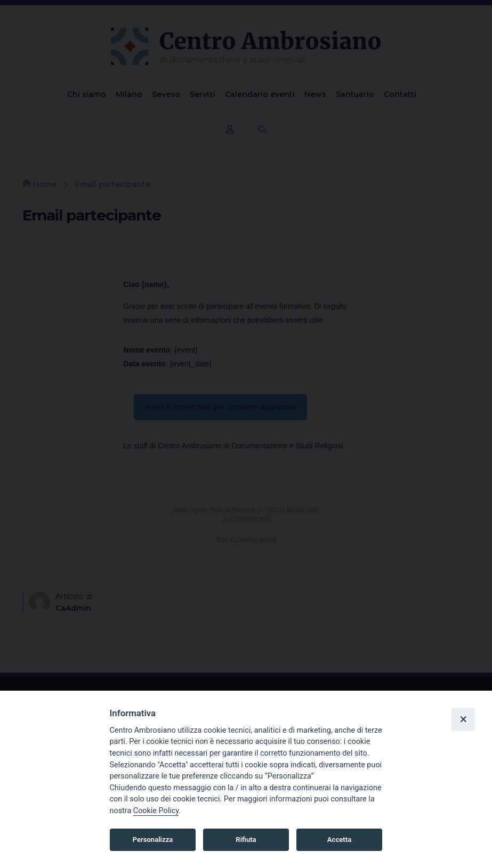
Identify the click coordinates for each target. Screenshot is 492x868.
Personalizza (153, 840)
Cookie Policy (156, 811)
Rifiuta (246, 840)
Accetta (339, 840)
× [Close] (463, 719)
